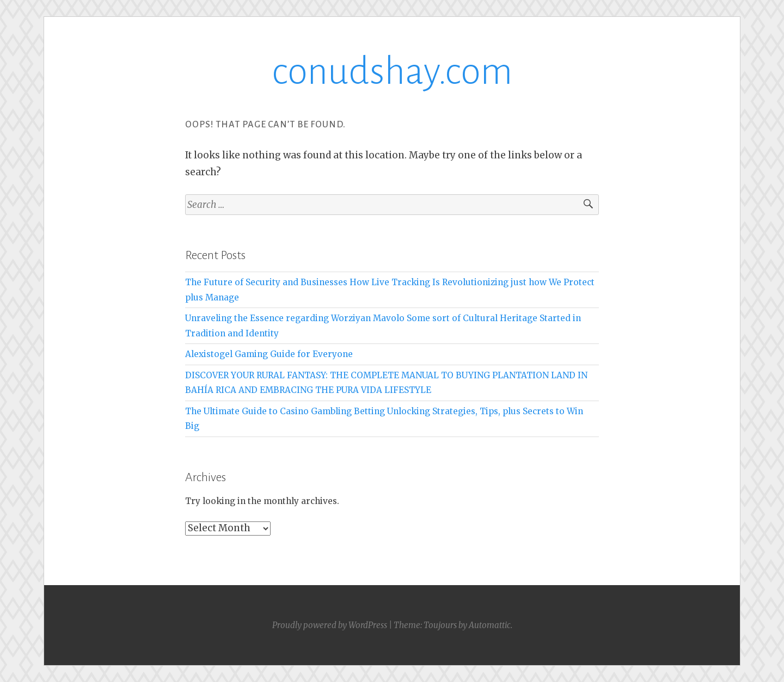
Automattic (490, 625)
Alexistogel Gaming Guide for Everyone (269, 354)
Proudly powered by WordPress (330, 625)
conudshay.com (392, 72)
